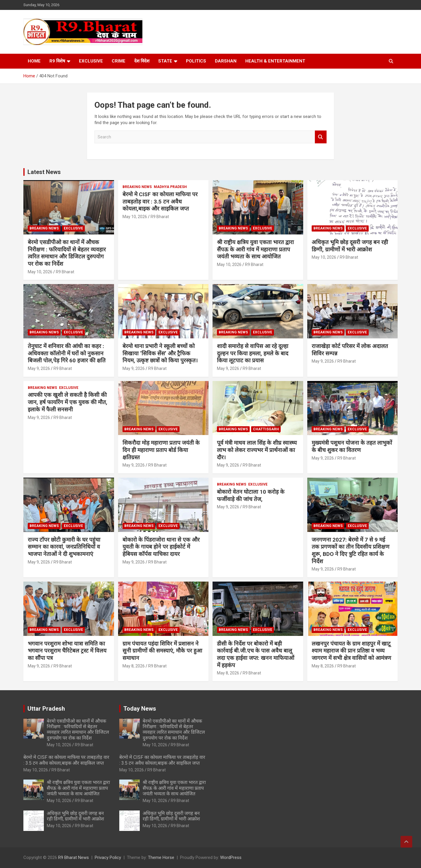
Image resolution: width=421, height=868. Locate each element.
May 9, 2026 (39, 368)
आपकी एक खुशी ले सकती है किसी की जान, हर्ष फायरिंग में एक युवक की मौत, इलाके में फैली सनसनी (68, 402)
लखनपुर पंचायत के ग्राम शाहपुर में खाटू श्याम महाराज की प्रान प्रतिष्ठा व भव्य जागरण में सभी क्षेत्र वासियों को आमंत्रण (351, 651)
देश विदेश (142, 61)
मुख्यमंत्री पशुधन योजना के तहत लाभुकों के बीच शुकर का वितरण (352, 446)
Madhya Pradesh (170, 187)
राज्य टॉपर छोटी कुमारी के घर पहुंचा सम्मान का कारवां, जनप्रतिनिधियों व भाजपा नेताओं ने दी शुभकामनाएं (64, 547)
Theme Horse (161, 857)
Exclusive (91, 61)
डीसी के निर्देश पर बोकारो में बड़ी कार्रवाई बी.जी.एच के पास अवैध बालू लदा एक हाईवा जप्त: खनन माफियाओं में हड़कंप (256, 654)
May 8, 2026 (134, 666)
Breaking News (44, 228)
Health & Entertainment (275, 61)
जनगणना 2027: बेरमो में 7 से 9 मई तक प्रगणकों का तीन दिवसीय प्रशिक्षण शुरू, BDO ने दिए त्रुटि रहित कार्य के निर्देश (351, 550)
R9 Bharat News (74, 857)
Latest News (44, 172)
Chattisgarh (266, 429)
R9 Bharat (65, 272)
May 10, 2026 (40, 272)
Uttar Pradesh (46, 709)
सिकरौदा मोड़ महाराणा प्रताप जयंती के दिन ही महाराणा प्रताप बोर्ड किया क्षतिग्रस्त (161, 450)
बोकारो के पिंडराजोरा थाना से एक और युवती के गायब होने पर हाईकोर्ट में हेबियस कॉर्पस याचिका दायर (161, 547)
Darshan (226, 61)
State (165, 61)
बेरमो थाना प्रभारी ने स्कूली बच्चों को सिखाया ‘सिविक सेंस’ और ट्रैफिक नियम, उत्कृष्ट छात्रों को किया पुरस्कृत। (160, 353)
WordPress (231, 857)
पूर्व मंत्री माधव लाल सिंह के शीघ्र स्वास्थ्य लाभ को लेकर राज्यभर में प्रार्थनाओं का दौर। (257, 450)
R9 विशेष (57, 61)
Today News (140, 709)
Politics (196, 61)
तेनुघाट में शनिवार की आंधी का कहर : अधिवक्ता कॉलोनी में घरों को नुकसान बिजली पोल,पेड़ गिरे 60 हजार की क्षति (67, 353)
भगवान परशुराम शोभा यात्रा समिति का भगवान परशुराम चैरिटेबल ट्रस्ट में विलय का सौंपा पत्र (67, 651)
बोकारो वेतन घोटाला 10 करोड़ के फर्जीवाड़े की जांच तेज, (251, 495)
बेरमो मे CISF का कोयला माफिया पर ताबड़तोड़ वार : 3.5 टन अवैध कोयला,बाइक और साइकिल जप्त (160, 201)
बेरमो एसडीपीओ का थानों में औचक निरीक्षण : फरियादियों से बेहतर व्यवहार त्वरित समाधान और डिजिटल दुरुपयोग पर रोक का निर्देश (67, 253)
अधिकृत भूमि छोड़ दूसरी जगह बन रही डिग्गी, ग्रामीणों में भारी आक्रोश (350, 246)
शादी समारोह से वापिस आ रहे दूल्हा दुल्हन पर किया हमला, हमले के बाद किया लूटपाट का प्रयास (253, 353)
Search (321, 137)
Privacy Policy (108, 857)
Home (34, 61)
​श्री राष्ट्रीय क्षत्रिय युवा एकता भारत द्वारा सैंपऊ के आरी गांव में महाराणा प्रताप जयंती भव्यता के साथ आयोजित (255, 249)
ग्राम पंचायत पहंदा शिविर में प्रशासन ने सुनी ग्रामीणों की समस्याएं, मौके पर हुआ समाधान (162, 651)
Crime (119, 61)
